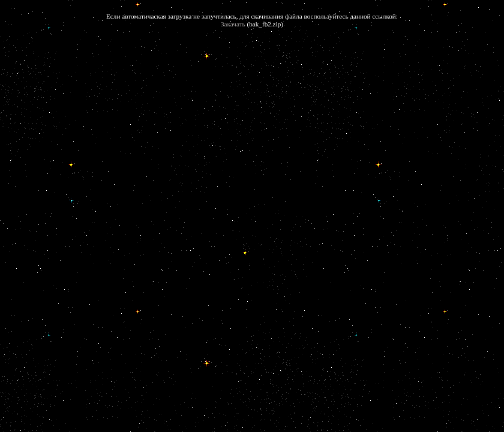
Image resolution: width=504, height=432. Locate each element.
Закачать (233, 24)
